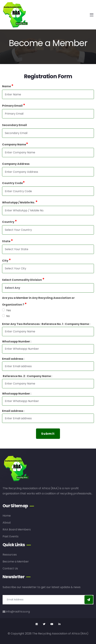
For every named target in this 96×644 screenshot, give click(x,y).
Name (8, 86)
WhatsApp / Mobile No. (20, 202)
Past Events (11, 536)
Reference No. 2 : (14, 376)
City (6, 260)
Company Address (16, 164)
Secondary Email (14, 125)
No (8, 316)
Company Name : (77, 324)
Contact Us (10, 568)
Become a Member (16, 562)
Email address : (13, 359)
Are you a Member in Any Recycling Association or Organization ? (38, 301)
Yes (8, 310)
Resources (10, 555)
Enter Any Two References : (21, 324)
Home (7, 516)
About (7, 523)
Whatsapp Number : (16, 341)
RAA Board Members (17, 529)
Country (9, 222)
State (7, 241)
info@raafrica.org (16, 612)
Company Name (15, 144)
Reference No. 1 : (53, 324)
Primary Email (13, 105)
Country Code (13, 183)
